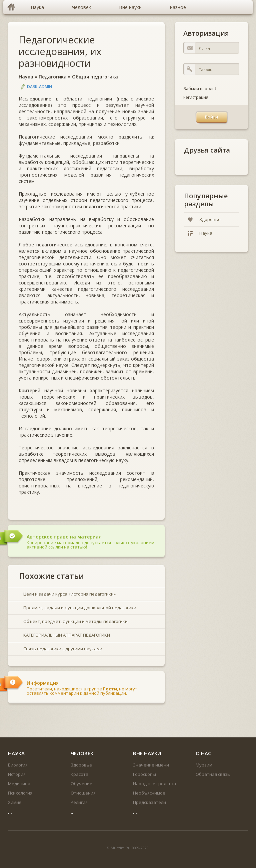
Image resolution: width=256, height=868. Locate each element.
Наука (26, 77)
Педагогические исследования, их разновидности (60, 51)
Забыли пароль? (200, 89)
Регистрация (196, 97)
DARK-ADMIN (39, 87)
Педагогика (53, 77)
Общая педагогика (95, 77)
